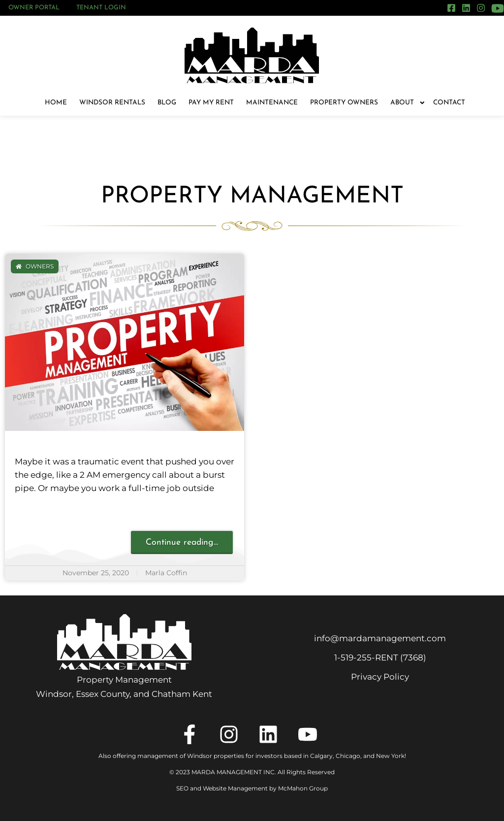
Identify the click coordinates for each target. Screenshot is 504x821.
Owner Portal (34, 8)
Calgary (321, 756)
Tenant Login (101, 8)
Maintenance (272, 103)
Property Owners (344, 103)
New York (390, 756)
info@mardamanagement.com (380, 638)
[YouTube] (498, 8)
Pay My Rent (211, 103)
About (406, 103)
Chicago (348, 756)
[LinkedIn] (466, 8)
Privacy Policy (380, 677)
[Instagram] (481, 8)
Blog (167, 103)
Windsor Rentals (112, 103)
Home (56, 103)
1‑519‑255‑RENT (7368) (380, 657)
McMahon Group (303, 788)
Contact (449, 103)
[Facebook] (451, 8)
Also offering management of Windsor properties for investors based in (204, 756)
